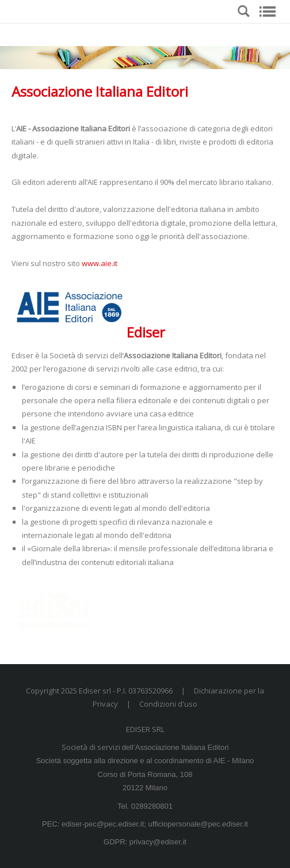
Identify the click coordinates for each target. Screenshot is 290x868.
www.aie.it (100, 263)
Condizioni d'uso (168, 704)
